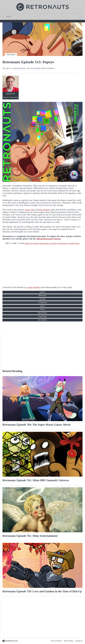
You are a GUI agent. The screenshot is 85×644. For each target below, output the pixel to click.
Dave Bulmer (44, 210)
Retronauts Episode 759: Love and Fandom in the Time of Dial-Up (42, 591)
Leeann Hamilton (34, 287)
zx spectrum (42, 302)
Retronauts (11, 55)
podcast (42, 292)
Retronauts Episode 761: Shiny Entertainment (30, 536)
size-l (42, 309)
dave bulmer (43, 320)
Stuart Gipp (30, 210)
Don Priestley (42, 313)
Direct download (32, 243)
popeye (42, 306)
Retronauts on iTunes (49, 243)
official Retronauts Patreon (48, 239)
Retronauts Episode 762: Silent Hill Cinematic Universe (36, 480)
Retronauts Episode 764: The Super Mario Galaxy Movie (37, 425)
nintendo (42, 299)
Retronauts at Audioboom (69, 243)
